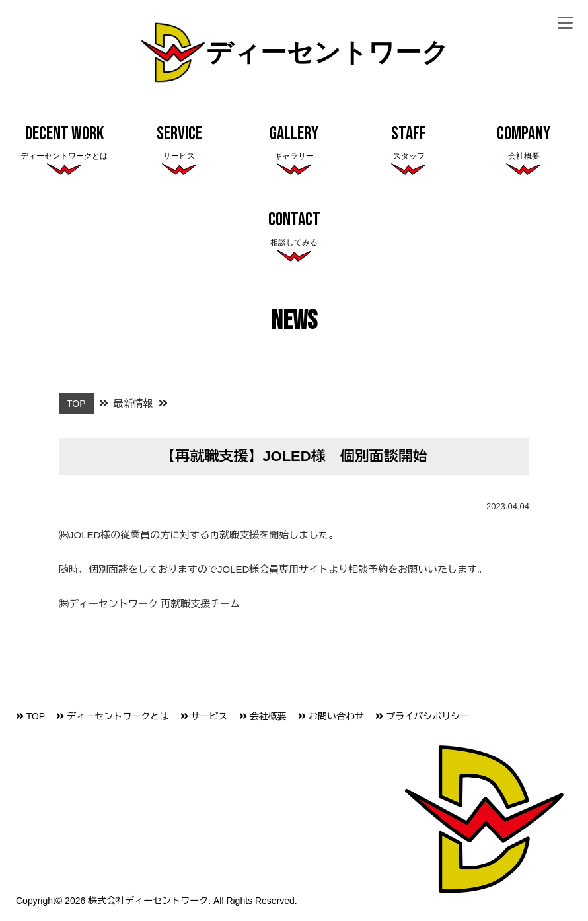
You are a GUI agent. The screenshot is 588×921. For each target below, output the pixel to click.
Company (524, 143)
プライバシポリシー (422, 716)
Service (179, 143)
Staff (409, 143)
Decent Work (64, 143)
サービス (204, 716)
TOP (30, 716)
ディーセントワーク (294, 54)
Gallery (294, 143)
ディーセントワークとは (112, 716)
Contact (294, 229)
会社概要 (263, 716)
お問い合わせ (331, 716)
